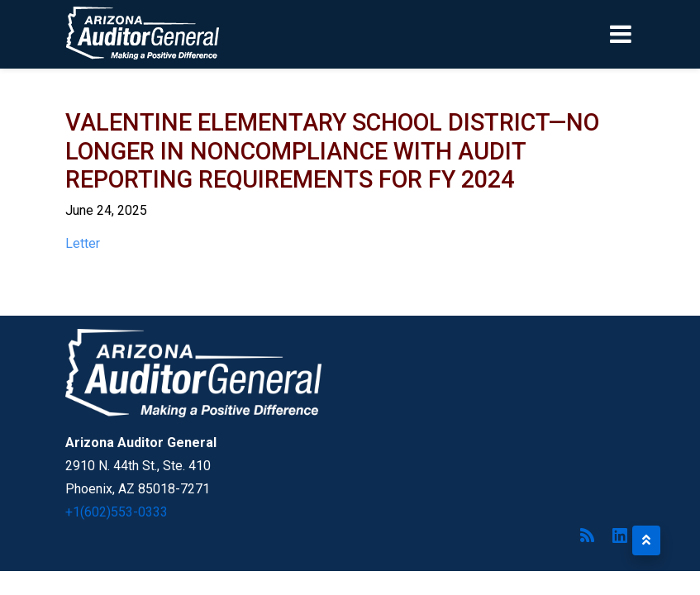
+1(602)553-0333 (117, 512)
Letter (83, 243)
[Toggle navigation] (649, 34)
